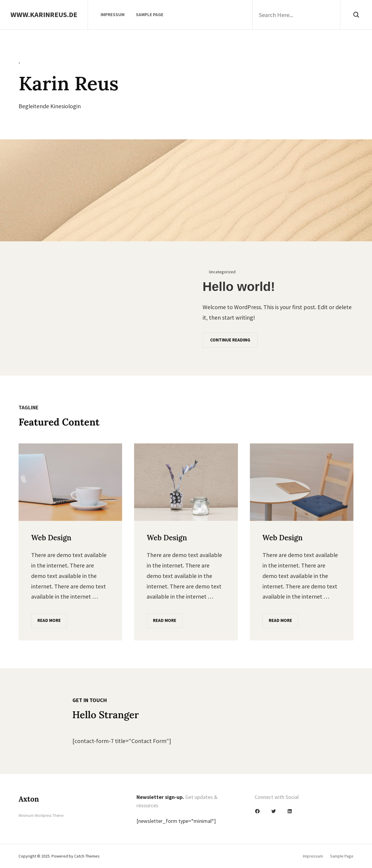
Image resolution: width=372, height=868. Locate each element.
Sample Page (150, 15)
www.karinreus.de (44, 15)
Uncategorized (222, 272)
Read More (49, 620)
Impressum (113, 15)
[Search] (356, 15)
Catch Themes (87, 856)
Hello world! (239, 287)
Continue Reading (230, 340)
